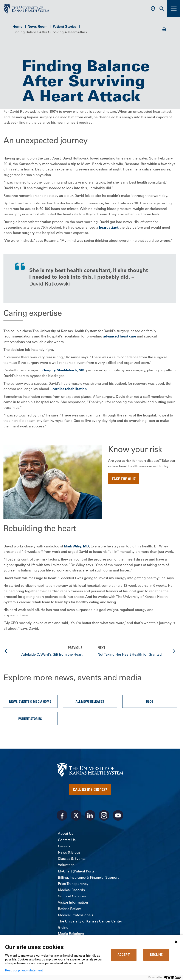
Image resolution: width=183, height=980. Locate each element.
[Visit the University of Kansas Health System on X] (76, 815)
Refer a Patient (70, 909)
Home (17, 26)
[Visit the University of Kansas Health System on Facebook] (62, 815)
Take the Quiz (124, 479)
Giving (63, 927)
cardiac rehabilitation (70, 389)
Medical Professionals (76, 915)
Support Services (72, 896)
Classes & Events (72, 858)
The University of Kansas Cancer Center (90, 921)
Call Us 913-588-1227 (90, 789)
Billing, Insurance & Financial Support (88, 877)
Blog (150, 701)
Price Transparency (73, 884)
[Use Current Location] (153, 9)
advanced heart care (120, 336)
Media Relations (71, 934)
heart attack (109, 227)
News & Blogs (69, 852)
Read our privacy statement (24, 970)
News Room (38, 26)
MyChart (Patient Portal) (77, 871)
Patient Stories (65, 26)
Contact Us (67, 840)
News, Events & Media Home (30, 701)
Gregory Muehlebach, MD (63, 370)
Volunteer (66, 865)
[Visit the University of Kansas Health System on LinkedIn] (90, 815)
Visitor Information (73, 902)
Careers (64, 846)
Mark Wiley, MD (76, 546)
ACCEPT (124, 955)
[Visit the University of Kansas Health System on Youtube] (118, 815)
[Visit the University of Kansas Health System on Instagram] (104, 815)
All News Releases (90, 701)
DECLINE (156, 955)
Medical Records (71, 890)
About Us (66, 833)
